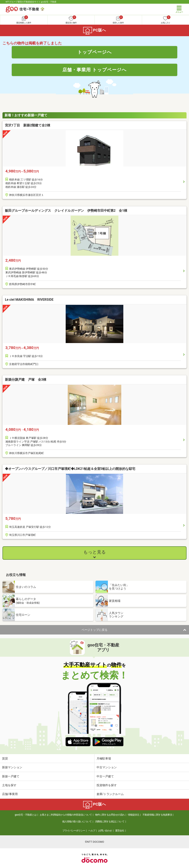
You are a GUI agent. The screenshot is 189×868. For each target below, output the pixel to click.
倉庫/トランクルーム (110, 794)
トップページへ (95, 52)
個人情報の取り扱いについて (77, 822)
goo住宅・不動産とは (26, 815)
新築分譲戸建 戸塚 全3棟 (26, 380)
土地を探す (9, 785)
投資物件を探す (107, 785)
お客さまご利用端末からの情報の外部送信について (66, 815)
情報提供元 (134, 815)
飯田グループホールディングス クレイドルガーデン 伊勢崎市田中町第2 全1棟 (68, 211)
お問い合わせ (105, 831)
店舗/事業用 (10, 794)
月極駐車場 (104, 758)
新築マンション (12, 767)
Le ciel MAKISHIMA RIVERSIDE (29, 300)
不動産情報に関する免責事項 (157, 815)
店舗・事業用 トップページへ (94, 70)
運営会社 (120, 831)
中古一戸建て (105, 776)
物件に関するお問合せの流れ (110, 815)
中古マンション (107, 767)
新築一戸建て (11, 776)
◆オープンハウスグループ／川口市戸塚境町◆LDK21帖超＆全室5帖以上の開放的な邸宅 (70, 469)
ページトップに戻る (94, 630)
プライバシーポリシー (74, 831)
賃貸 (5, 758)
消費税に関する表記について (110, 822)
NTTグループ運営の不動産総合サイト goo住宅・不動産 (31, 2)
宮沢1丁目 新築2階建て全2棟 (28, 125)
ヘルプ (92, 831)
